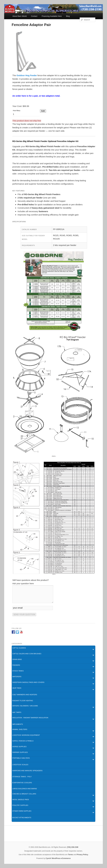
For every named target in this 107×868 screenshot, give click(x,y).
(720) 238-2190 (73, 847)
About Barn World (20, 16)
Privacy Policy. (82, 855)
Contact (34, 16)
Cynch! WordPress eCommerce (58, 858)
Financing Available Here (52, 16)
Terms (70, 855)
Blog (68, 16)
